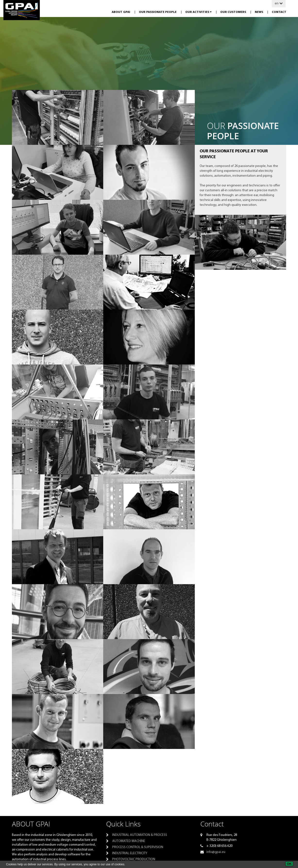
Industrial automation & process (140, 835)
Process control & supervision (138, 847)
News (259, 12)
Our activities (199, 12)
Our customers (234, 12)
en (279, 3)
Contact (279, 12)
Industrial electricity (130, 853)
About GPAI (121, 12)
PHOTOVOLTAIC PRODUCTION (134, 859)
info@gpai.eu (216, 852)
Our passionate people (158, 12)
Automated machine (129, 841)
